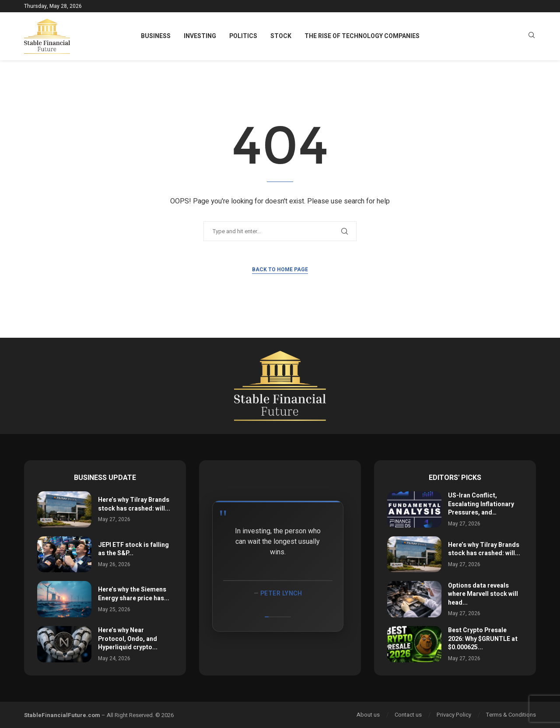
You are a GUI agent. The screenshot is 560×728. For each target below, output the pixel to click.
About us (368, 715)
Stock (281, 36)
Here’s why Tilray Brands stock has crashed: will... (134, 504)
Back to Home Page (280, 269)
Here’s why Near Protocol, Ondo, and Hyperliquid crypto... (128, 639)
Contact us (408, 715)
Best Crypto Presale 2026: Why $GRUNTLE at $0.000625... (483, 639)
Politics (243, 36)
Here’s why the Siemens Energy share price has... (134, 594)
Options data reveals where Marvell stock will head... (483, 594)
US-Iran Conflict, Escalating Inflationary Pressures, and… (481, 504)
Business (156, 36)
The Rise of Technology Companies (362, 36)
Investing (200, 36)
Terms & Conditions (511, 715)
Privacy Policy (454, 715)
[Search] (532, 37)
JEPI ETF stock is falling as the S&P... (133, 549)
